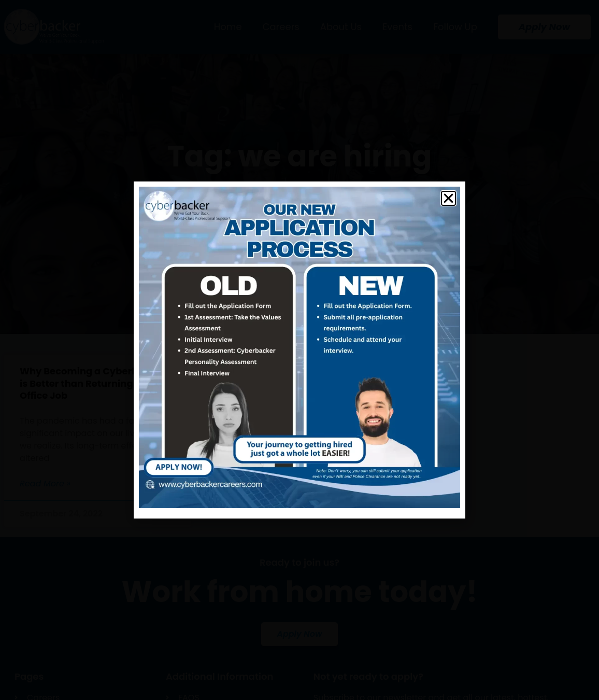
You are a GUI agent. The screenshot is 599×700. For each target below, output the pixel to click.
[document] (299, 350)
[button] (448, 198)
